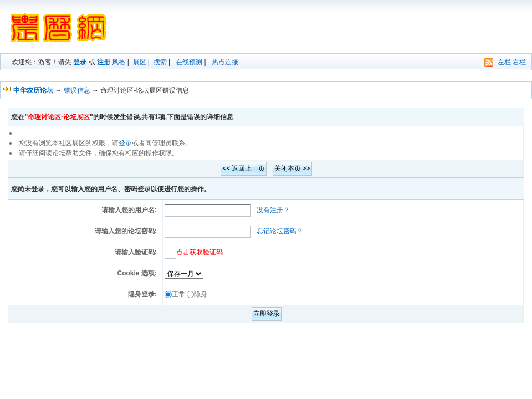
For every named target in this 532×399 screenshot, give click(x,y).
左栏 (504, 62)
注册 (104, 62)
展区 (140, 62)
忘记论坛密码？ (280, 231)
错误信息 (77, 90)
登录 (80, 62)
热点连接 (225, 62)
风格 (119, 62)
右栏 (519, 62)
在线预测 (189, 62)
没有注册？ (273, 210)
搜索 (160, 62)
